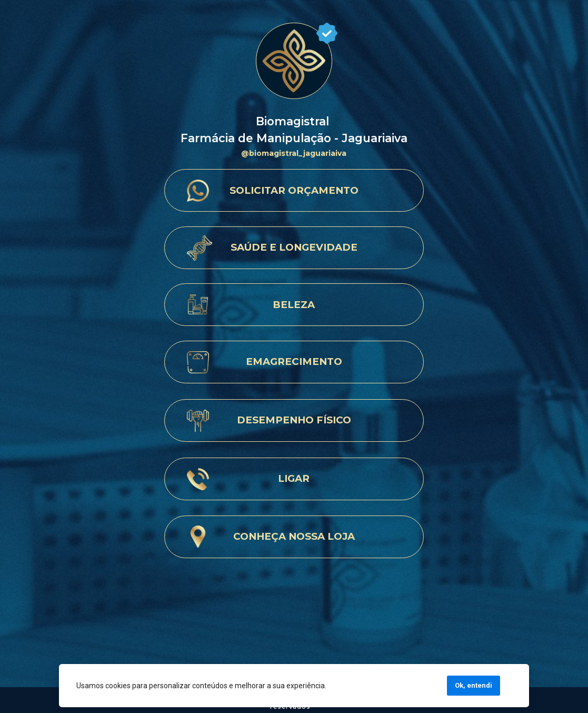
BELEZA (294, 305)
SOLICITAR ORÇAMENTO (294, 190)
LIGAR (294, 478)
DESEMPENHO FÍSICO (294, 420)
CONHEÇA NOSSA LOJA (294, 536)
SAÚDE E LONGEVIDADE (294, 247)
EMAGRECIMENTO (294, 362)
